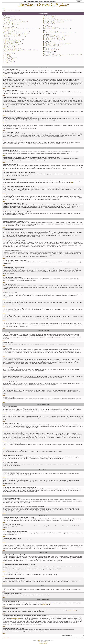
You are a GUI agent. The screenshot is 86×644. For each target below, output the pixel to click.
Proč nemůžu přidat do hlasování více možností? (13, 44)
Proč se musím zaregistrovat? (9, 17)
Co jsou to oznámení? (7, 60)
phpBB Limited (51, 603)
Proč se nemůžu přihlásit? (8, 21)
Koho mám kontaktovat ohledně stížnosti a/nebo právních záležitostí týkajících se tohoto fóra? (62, 55)
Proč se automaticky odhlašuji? (9, 24)
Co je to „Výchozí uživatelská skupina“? (51, 23)
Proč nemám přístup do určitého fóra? (11, 46)
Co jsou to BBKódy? (7, 55)
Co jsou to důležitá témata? (8, 61)
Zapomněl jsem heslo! (7, 23)
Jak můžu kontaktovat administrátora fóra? (52, 56)
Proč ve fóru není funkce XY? (49, 54)
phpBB (71, 183)
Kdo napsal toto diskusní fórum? (50, 53)
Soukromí (41, 643)
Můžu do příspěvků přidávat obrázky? (10, 58)
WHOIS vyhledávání (16, 618)
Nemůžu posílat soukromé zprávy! (50, 27)
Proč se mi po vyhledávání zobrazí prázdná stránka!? (54, 38)
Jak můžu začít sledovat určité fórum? (51, 45)
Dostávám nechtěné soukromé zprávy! (51, 28)
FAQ (4, 9)
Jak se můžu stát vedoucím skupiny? (51, 21)
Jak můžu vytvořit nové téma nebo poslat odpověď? (13, 40)
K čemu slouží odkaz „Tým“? (49, 24)
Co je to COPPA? (6, 18)
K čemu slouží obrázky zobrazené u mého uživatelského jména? (16, 34)
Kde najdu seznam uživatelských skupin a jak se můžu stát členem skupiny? (59, 20)
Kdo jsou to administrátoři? (49, 17)
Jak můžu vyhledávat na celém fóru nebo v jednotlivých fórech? (56, 36)
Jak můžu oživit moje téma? (8, 52)
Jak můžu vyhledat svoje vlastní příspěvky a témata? (54, 40)
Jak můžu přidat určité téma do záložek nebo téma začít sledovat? (57, 44)
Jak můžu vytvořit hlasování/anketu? (10, 43)
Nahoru (4, 76)
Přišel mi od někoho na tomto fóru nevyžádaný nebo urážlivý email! (57, 29)
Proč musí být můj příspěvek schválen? (11, 51)
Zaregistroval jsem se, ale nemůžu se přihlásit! (12, 20)
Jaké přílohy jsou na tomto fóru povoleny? (52, 49)
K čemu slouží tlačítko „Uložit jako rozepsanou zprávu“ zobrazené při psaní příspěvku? (20, 50)
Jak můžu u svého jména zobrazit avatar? (11, 35)
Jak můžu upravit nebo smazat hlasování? (11, 45)
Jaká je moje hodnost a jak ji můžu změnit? (12, 36)
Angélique (5, 638)
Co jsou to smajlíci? (7, 57)
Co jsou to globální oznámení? (9, 59)
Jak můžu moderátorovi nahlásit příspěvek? (12, 49)
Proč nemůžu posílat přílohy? (9, 47)
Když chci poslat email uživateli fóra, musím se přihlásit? (14, 37)
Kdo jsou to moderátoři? (48, 18)
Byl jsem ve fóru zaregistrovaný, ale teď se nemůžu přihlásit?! (15, 22)
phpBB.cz (46, 642)
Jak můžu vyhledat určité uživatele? (51, 39)
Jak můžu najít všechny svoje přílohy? (51, 50)
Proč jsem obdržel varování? (9, 48)
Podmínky (45, 643)
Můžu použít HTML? (7, 56)
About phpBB (44, 604)
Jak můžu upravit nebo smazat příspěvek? (11, 41)
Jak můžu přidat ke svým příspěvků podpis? (12, 42)
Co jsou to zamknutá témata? (9, 62)
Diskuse (9, 638)
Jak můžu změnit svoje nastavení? (10, 28)
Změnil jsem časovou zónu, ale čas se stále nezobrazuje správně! (16, 32)
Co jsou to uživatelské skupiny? (50, 19)
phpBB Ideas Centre (72, 610)
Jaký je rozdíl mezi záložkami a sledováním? (52, 43)
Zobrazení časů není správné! (9, 31)
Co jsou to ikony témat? (8, 63)
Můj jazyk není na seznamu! (8, 33)
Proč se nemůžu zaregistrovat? (9, 19)
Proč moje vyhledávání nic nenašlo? (51, 37)
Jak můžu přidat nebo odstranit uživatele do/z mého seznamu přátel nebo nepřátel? (60, 33)
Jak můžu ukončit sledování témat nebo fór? (52, 46)
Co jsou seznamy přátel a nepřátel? (51, 32)
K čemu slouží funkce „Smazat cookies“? (11, 25)
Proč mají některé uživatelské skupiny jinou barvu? (54, 22)
